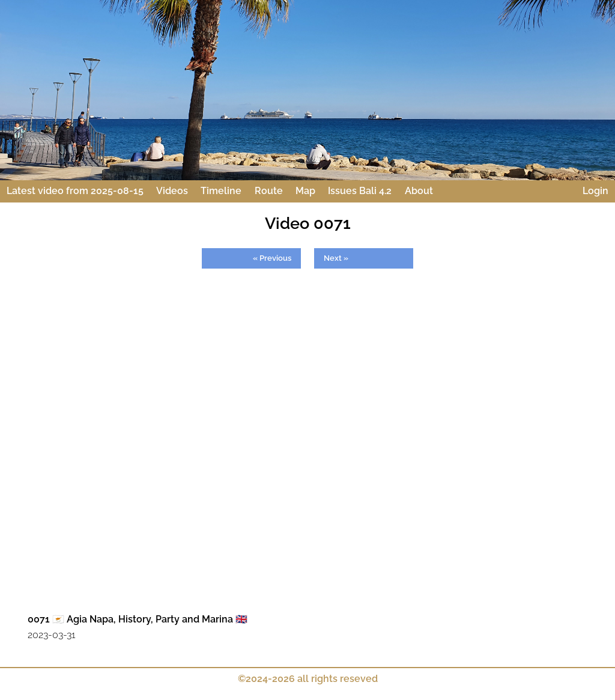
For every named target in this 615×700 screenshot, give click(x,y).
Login (595, 191)
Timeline (221, 191)
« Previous (272, 258)
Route (269, 191)
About (419, 191)
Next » (336, 258)
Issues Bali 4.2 (360, 191)
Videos (172, 191)
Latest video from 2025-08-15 (75, 191)
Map (305, 191)
